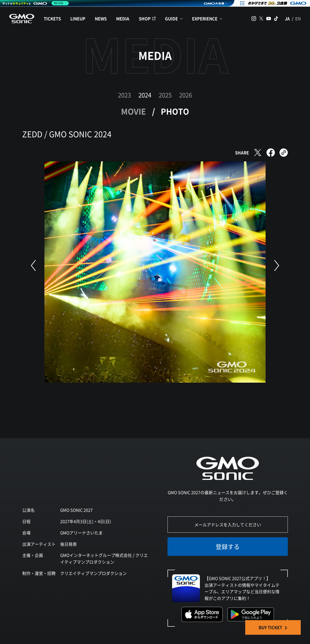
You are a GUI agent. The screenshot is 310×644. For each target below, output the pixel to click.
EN (298, 19)
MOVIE (133, 111)
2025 (165, 95)
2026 (186, 95)
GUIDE (171, 19)
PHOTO (175, 111)
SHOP (145, 19)
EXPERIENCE (205, 19)
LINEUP (78, 19)
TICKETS (52, 19)
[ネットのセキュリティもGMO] (36, 3)
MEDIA (123, 19)
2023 (124, 95)
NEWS (101, 19)
